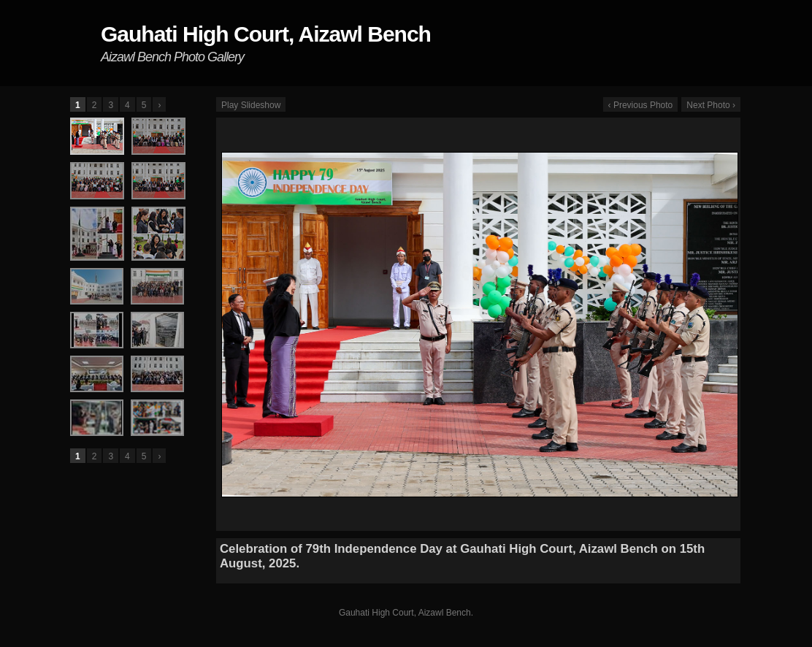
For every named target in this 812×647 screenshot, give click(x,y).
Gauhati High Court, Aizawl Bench (266, 34)
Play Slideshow (251, 105)
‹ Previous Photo (641, 105)
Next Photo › (711, 105)
